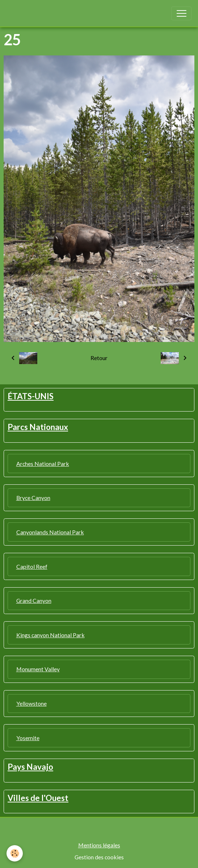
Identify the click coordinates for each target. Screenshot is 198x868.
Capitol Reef (32, 566)
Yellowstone (31, 703)
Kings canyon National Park (50, 635)
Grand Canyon (34, 600)
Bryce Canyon (33, 498)
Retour (99, 358)
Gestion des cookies (99, 857)
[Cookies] (15, 853)
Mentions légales (99, 845)
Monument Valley (38, 669)
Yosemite (28, 738)
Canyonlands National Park (50, 532)
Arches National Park (43, 464)
